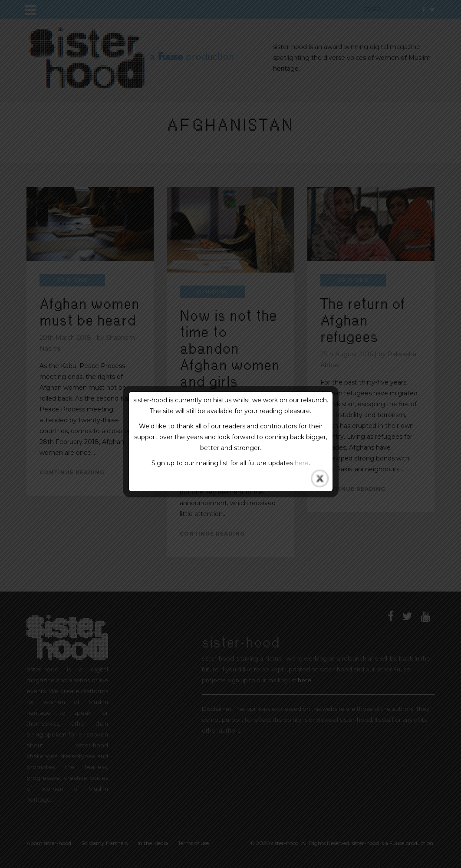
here (302, 463)
